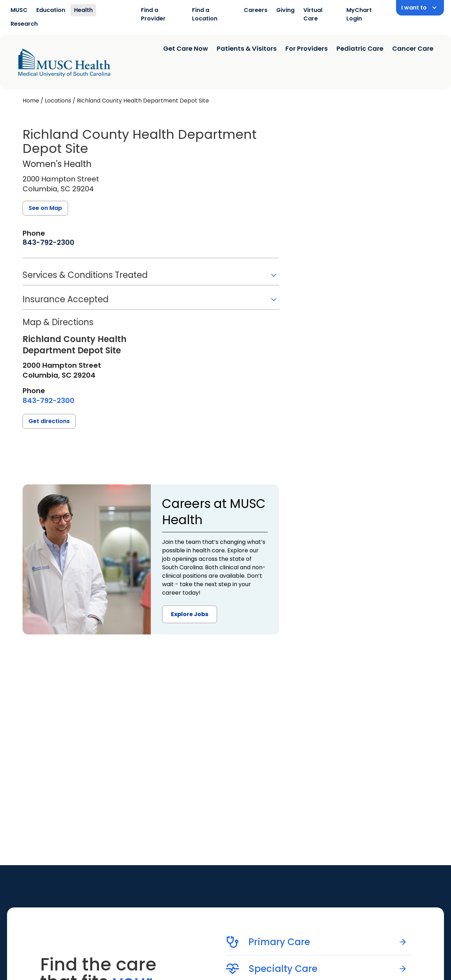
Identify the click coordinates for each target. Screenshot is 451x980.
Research (24, 24)
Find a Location (205, 14)
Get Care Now (186, 48)
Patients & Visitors (247, 48)
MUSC (19, 10)
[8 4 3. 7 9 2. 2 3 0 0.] (48, 242)
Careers (256, 10)
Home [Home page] (31, 101)
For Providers (307, 48)
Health (83, 10)
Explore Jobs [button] (190, 614)
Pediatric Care (360, 48)
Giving (285, 10)
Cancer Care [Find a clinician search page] (413, 48)
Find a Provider (153, 14)
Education (51, 10)
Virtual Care (313, 14)
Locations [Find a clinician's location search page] (58, 101)
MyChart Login (359, 14)
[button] (151, 277)
